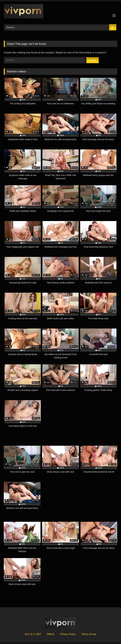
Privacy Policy (68, 634)
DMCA (51, 634)
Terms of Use (89, 634)
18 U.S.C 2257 (33, 634)
